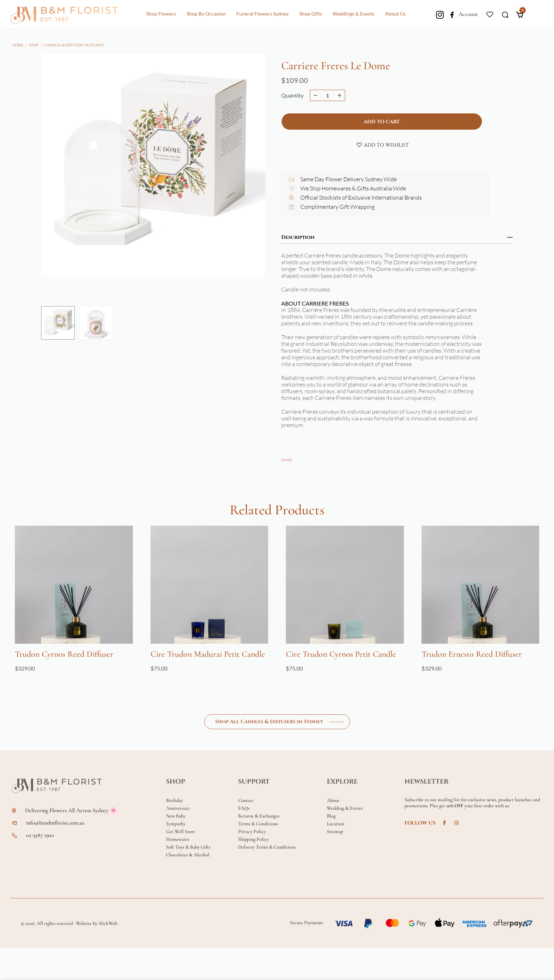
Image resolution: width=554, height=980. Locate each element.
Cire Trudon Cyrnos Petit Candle (341, 654)
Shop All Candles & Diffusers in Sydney (269, 722)
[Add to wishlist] (383, 145)
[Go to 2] (96, 323)
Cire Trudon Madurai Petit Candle (208, 654)
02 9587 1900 (40, 835)
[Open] (490, 14)
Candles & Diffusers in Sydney (74, 45)
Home (18, 45)
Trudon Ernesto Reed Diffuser (472, 654)
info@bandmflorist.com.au (55, 823)
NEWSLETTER (426, 782)
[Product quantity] (328, 95)
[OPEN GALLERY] (153, 176)
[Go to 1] (58, 323)
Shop (34, 45)
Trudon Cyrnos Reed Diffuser (64, 654)
